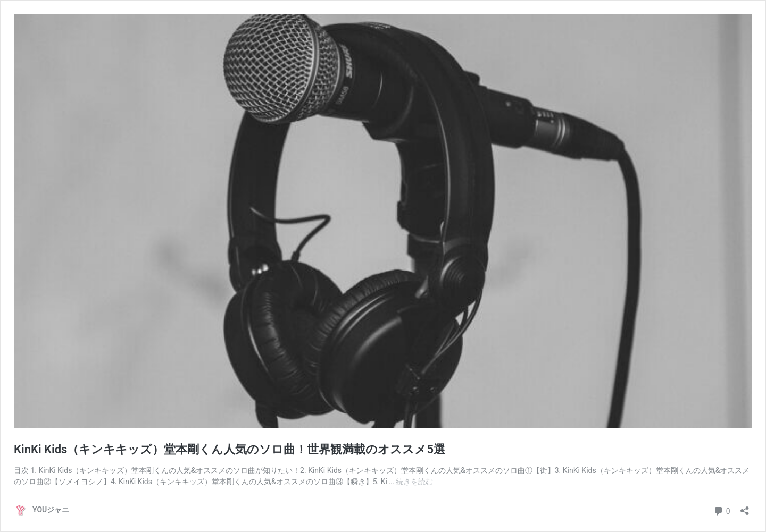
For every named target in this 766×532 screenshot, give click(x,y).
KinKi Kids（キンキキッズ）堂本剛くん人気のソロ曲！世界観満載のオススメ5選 (230, 449)
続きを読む (414, 482)
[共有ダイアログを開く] (745, 507)
